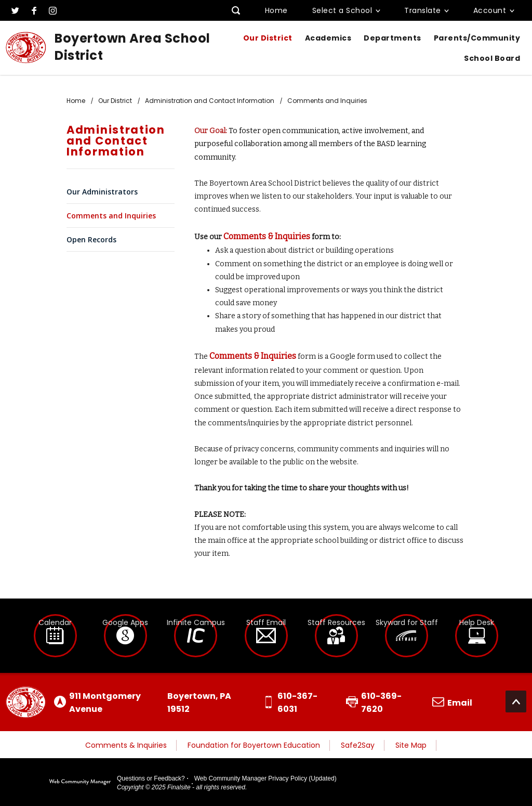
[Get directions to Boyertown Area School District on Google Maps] (150, 703)
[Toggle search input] (236, 10)
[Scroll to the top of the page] (516, 701)
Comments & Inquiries (126, 745)
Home (276, 10)
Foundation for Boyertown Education (254, 745)
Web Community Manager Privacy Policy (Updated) (265, 778)
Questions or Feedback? (151, 778)
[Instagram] (52, 10)
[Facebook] (34, 10)
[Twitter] (15, 10)
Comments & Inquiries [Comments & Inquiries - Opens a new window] (267, 236)
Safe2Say (358, 745)
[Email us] (452, 703)
